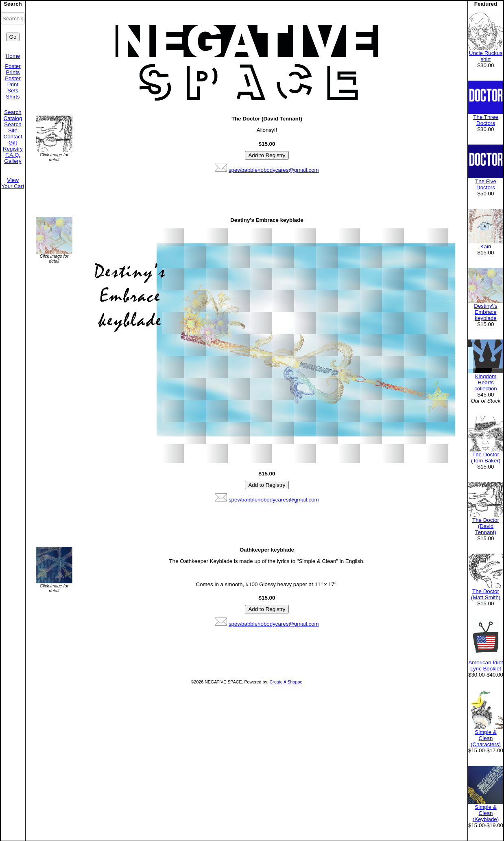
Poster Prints (13, 69)
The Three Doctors (485, 120)
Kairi (486, 246)
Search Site (13, 127)
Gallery (13, 161)
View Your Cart (13, 183)
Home (13, 56)
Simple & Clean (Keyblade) (486, 813)
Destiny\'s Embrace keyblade (485, 312)
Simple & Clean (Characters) (486, 738)
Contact (13, 137)
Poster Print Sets (13, 84)
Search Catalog (13, 115)
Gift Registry (13, 146)
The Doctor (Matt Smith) (486, 594)
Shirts (13, 97)
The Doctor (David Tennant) (486, 526)
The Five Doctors (486, 184)
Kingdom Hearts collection (486, 382)
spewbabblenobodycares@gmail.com (274, 170)
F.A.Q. (13, 155)
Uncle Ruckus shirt (486, 56)
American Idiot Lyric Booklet (485, 666)
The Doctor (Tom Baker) (486, 458)
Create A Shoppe (286, 682)
